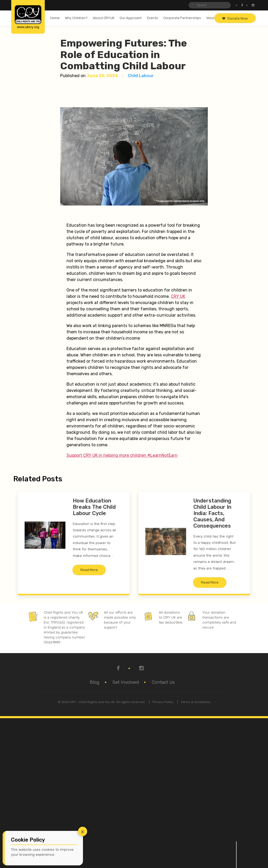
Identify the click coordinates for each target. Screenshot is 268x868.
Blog (94, 682)
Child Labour (141, 76)
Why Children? (76, 18)
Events (153, 18)
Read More (89, 570)
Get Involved (126, 682)
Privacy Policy (163, 702)
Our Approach (131, 18)
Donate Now (235, 18)
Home (55, 18)
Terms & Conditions (196, 702)
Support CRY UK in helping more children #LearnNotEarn (122, 455)
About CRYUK (104, 18)
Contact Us (163, 682)
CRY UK (178, 296)
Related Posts (38, 479)
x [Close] (83, 831)
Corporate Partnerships (182, 18)
